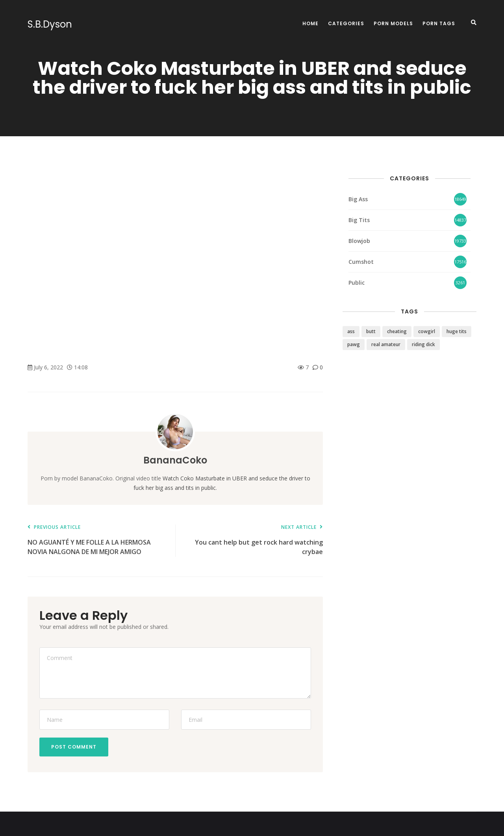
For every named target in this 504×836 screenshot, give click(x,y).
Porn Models (393, 23)
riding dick (423, 344)
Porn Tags (439, 23)
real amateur (386, 344)
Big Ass (358, 199)
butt (371, 331)
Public (357, 283)
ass (351, 331)
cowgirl (427, 331)
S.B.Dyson (50, 24)
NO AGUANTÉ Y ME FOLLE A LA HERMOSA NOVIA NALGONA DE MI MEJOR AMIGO (97, 540)
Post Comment (74, 747)
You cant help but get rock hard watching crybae (253, 540)
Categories (346, 23)
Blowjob (359, 241)
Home (310, 23)
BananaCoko (175, 460)
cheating (397, 331)
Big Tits (359, 220)
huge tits (457, 331)
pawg (354, 344)
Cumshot (361, 262)
